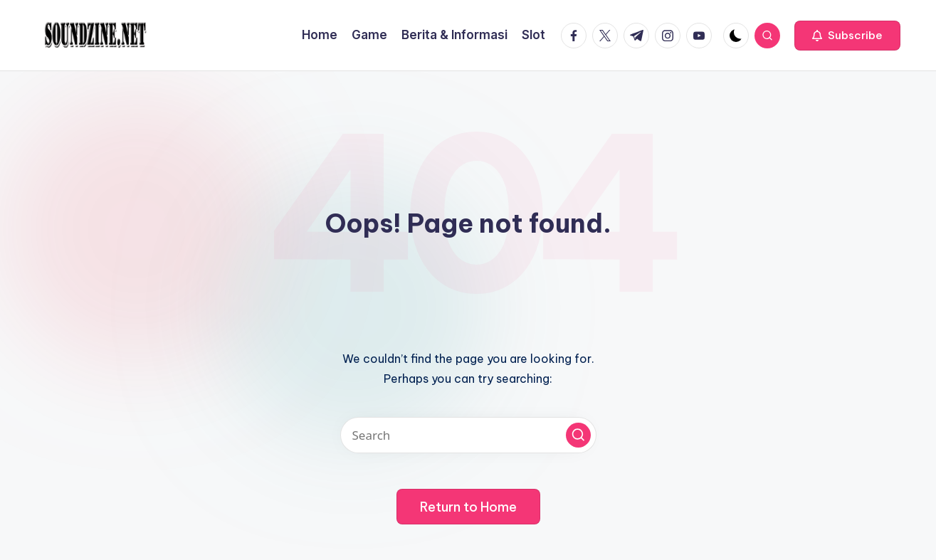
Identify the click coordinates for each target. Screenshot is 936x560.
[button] (847, 36)
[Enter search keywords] (468, 435)
